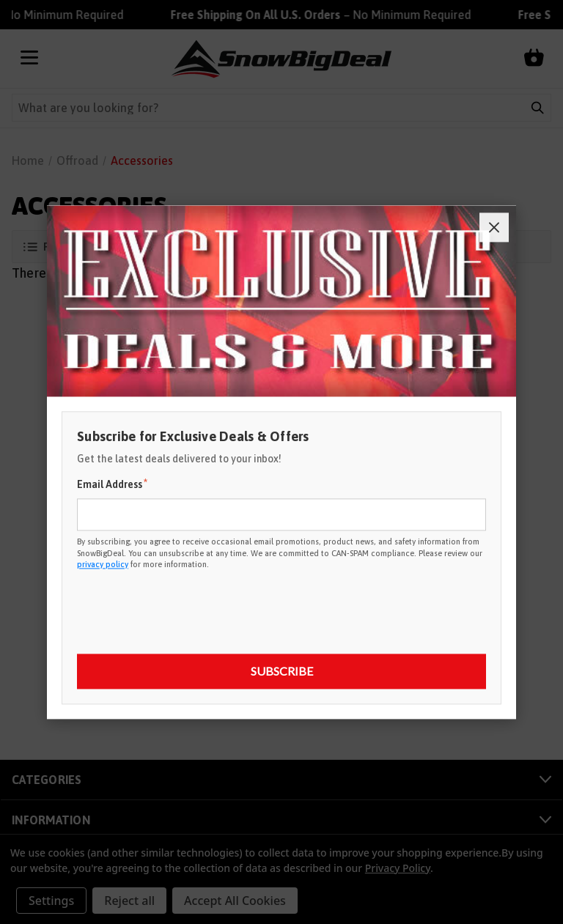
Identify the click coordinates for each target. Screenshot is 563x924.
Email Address (112, 484)
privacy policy (103, 564)
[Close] (494, 227)
